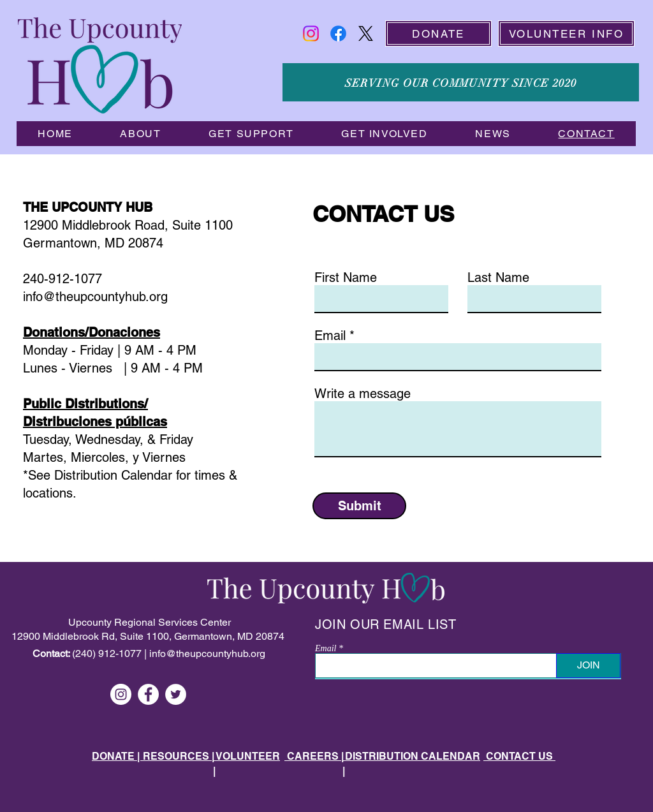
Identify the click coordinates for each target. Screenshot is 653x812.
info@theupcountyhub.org (207, 653)
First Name (346, 277)
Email (330, 336)
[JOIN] (588, 666)
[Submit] (359, 506)
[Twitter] (176, 694)
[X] (366, 33)
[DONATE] (438, 33)
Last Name (498, 277)
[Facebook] (338, 33)
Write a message (363, 394)
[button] (141, 134)
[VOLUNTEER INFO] (566, 33)
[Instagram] (311, 33)
